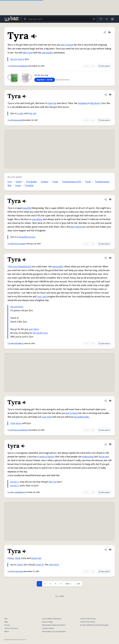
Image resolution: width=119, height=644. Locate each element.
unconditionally (81, 417)
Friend (20, 565)
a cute (20, 113)
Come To (40, 565)
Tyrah (88, 182)
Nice (11, 558)
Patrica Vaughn (20, 244)
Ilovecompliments (21, 66)
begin (19, 423)
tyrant (19, 182)
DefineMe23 (19, 343)
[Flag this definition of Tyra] (109, 32)
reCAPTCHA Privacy (88, 619)
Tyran (55, 182)
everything (37, 219)
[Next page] (69, 584)
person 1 (14, 482)
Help (6, 622)
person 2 (14, 486)
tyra (10, 182)
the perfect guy (40, 333)
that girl (53, 482)
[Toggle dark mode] (106, 19)
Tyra (9, 66)
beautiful (27, 208)
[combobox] (59, 19)
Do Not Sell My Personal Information (94, 625)
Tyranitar (29, 185)
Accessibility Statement (52, 619)
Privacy (7, 625)
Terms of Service (11, 628)
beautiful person (27, 237)
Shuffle (60, 596)
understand (88, 457)
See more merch (63, 80)
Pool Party (54, 565)
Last (78, 584)
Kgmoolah (18, 120)
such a (21, 59)
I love (13, 423)
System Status (48, 628)
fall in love (28, 53)
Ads (6, 619)
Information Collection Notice (54, 625)
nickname (83, 103)
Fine (30, 113)
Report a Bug (47, 622)
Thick (17, 558)
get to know (67, 45)
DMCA (7, 632)
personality (47, 53)
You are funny (17, 307)
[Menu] (112, 19)
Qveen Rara (19, 571)
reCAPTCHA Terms (88, 622)
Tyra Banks (31, 182)
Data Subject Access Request (54, 632)
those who (104, 457)
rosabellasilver (20, 492)
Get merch (104, 66)
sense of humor (47, 457)
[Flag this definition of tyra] (110, 444)
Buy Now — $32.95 (45, 80)
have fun (52, 103)
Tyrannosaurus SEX (72, 182)
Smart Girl (36, 558)
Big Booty (95, 103)
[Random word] (93, 19)
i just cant (42, 297)
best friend (76, 227)
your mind (47, 417)
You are (14, 59)
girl (34, 113)
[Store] (100, 19)
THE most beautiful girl (19, 267)
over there (34, 329)
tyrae (18, 185)
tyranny (45, 182)
